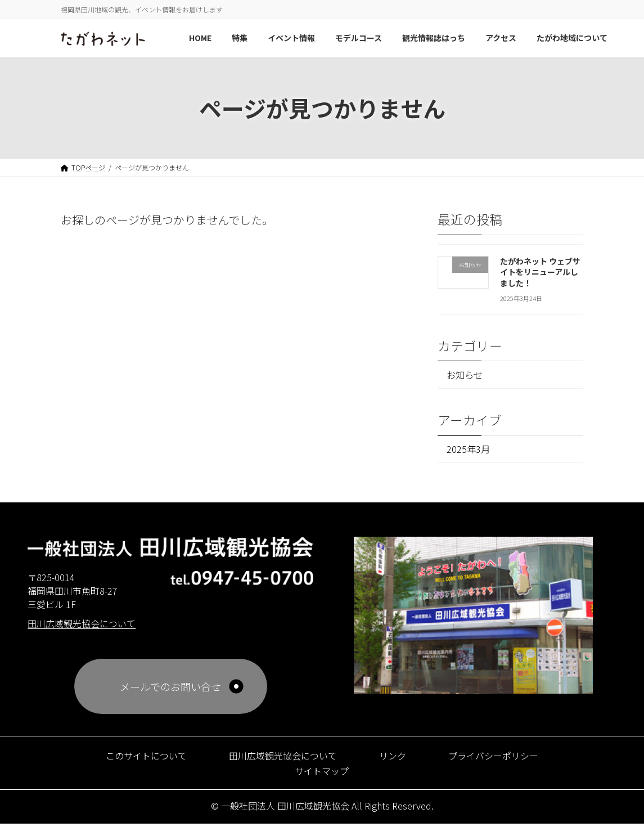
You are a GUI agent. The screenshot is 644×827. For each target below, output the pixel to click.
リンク (398, 758)
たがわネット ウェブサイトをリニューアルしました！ (540, 271)
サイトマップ (322, 774)
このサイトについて (132, 758)
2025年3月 (470, 451)
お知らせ (468, 375)
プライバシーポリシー (506, 758)
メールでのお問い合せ (170, 690)
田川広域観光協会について (280, 758)
